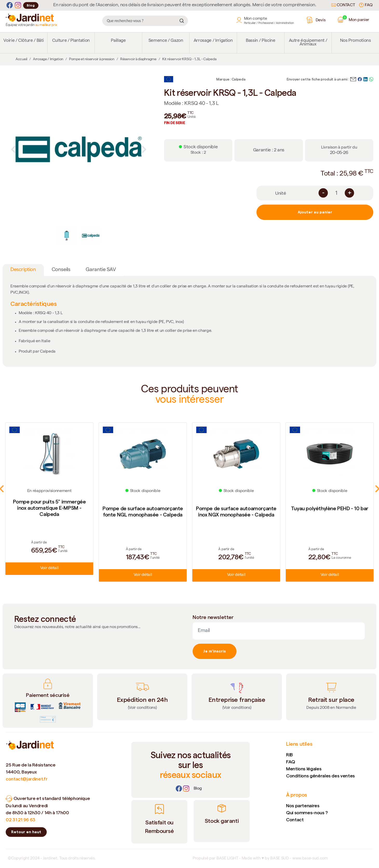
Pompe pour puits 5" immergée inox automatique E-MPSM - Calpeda (49, 508)
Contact (343, 5)
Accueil (21, 59)
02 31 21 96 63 (21, 820)
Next (144, 149)
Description (23, 270)
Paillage (118, 41)
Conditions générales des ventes (320, 776)
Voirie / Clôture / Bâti (23, 41)
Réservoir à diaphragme (138, 59)
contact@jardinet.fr (26, 779)
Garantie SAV (101, 270)
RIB (289, 755)
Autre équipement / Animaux (308, 43)
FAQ (366, 5)
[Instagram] (18, 5)
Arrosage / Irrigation (213, 41)
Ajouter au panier (315, 212)
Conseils (61, 270)
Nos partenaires (303, 806)
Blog (31, 5)
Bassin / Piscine (261, 41)
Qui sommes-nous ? (307, 813)
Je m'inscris (215, 651)
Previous (13, 149)
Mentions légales (304, 769)
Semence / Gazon (166, 41)
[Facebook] (10, 5)
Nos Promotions (356, 41)
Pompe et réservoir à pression (92, 59)
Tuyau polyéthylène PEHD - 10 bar (330, 508)
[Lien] (198, 789)
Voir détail (49, 568)
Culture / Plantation (71, 41)
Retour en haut (26, 832)
